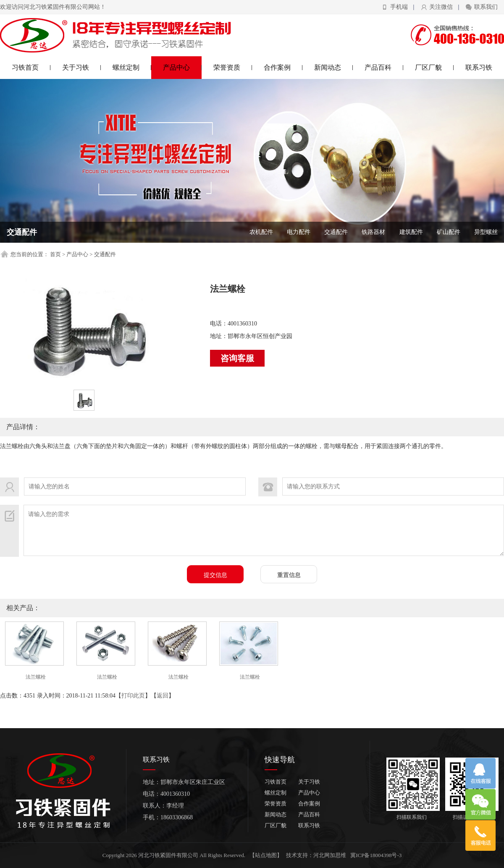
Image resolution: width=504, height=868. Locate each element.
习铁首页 (31, 67)
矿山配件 (449, 232)
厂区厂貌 (434, 67)
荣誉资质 (233, 67)
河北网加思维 (330, 855)
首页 (55, 254)
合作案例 (283, 67)
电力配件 (299, 232)
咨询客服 (237, 358)
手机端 (399, 7)
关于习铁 (82, 67)
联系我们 (486, 7)
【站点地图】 (266, 855)
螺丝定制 (132, 67)
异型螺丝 (486, 232)
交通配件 (336, 232)
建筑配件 (411, 232)
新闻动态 (334, 67)
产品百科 (384, 67)
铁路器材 (373, 232)
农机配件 (261, 232)
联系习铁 (479, 67)
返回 (163, 696)
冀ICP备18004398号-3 (376, 855)
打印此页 (133, 696)
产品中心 (182, 67)
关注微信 (441, 7)
